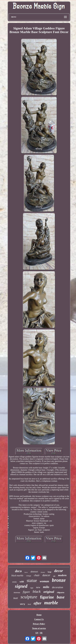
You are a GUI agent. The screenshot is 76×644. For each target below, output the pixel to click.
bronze (59, 580)
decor (59, 571)
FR (41, 633)
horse (26, 572)
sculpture (29, 597)
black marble (17, 576)
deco (18, 571)
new (38, 587)
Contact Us (39, 619)
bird (29, 604)
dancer (46, 575)
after (37, 603)
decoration (57, 587)
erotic (15, 582)
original (49, 592)
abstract (34, 572)
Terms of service (39, 628)
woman (44, 581)
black (37, 591)
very (22, 604)
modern (62, 575)
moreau (17, 592)
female (43, 572)
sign (32, 588)
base (61, 597)
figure (26, 592)
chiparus (61, 592)
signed (21, 586)
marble (51, 603)
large (50, 572)
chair (37, 575)
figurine (47, 597)
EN (37, 633)
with (22, 582)
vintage (29, 576)
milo (46, 587)
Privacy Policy (39, 624)
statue (32, 580)
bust (16, 598)
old (54, 576)
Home (39, 615)
